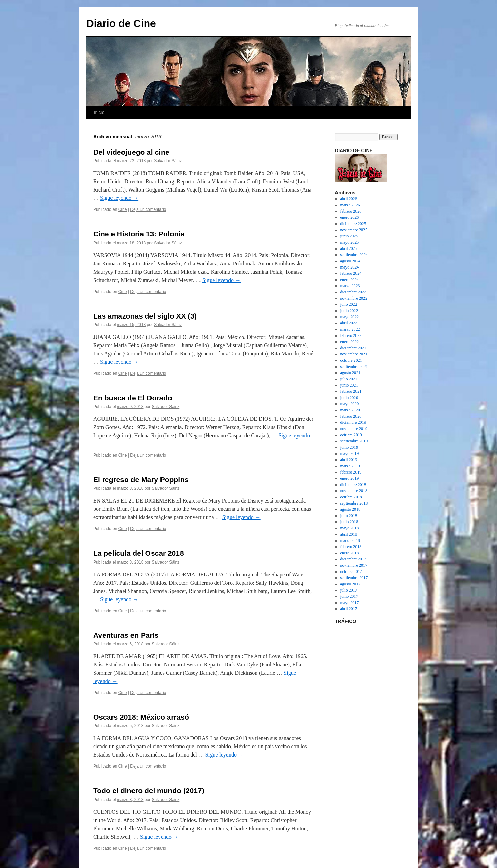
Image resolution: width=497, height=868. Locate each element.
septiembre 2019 (354, 441)
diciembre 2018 (353, 485)
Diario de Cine (121, 23)
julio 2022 (349, 304)
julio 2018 (349, 516)
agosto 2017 (350, 584)
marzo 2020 (350, 410)
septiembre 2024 (354, 255)
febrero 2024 (351, 273)
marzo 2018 (350, 540)
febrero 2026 (351, 211)
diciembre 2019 (353, 422)
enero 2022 (350, 342)
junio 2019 (349, 447)
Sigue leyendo (119, 198)
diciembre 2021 (353, 348)
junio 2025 (349, 236)
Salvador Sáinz (168, 161)
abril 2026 (349, 199)
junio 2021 (349, 385)
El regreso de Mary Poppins (141, 480)
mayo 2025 (350, 242)
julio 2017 (349, 590)
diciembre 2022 (353, 292)
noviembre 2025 (354, 230)
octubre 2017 (351, 572)
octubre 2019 (351, 435)
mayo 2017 (350, 603)
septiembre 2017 (354, 578)
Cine (123, 209)
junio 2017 (349, 596)
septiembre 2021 (354, 367)
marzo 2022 (350, 329)
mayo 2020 (350, 404)
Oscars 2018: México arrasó (141, 717)
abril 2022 (349, 323)
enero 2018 (350, 553)
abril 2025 (349, 248)
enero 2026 (350, 217)
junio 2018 (349, 522)
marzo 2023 (350, 286)
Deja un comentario (148, 209)
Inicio (99, 112)
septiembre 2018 (354, 503)
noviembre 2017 (354, 565)
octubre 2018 (351, 497)
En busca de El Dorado (133, 398)
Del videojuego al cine (131, 152)
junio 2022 (349, 311)
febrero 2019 (351, 472)
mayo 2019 (350, 453)
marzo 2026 (350, 205)
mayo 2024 (350, 267)
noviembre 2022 (354, 298)
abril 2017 (349, 609)
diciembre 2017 (353, 559)
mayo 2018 (350, 528)
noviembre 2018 (354, 491)
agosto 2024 (350, 261)
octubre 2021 (351, 360)
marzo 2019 (350, 466)
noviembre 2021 (354, 354)
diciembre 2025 (353, 224)
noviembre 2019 (354, 429)
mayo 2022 (350, 317)
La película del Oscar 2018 (139, 553)
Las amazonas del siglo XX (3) (145, 316)
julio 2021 (349, 379)
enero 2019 (350, 478)
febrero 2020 (351, 416)
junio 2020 (349, 398)
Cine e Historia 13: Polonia (139, 234)
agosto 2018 (350, 509)
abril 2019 (349, 460)
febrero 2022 (351, 335)
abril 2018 (349, 534)
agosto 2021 (350, 373)
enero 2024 (350, 280)
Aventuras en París (126, 635)
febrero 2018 (351, 547)
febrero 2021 (351, 391)
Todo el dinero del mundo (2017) (149, 791)
